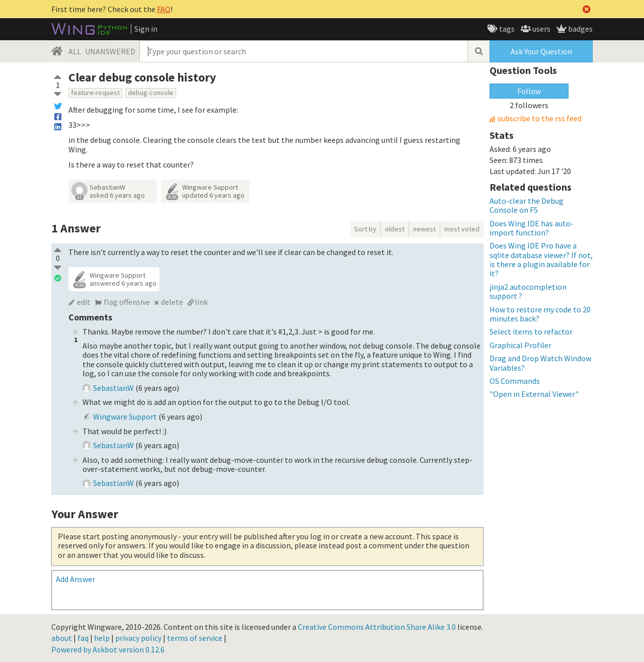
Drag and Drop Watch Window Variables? (540, 363)
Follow (529, 91)
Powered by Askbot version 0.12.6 (108, 649)
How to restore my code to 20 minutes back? (540, 314)
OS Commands (515, 381)
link (201, 302)
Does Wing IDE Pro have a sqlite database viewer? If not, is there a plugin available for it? (541, 259)
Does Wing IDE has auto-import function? (532, 228)
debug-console (151, 93)
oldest (395, 229)
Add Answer (75, 579)
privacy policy (138, 638)
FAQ (164, 9)
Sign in (146, 29)
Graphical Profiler (520, 345)
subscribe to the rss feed (540, 118)
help (102, 638)
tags (506, 29)
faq (83, 638)
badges (580, 29)
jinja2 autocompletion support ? (528, 291)
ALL (75, 51)
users (541, 29)
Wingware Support (210, 187)
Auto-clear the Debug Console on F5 (527, 205)
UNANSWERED (110, 51)
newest (424, 229)
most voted (462, 229)
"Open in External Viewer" (534, 394)
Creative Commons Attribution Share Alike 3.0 (377, 627)
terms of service (195, 638)
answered (123, 283)
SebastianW (107, 187)
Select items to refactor (531, 332)
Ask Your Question (541, 51)
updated (213, 195)
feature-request (95, 93)
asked (117, 195)
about (62, 638)
